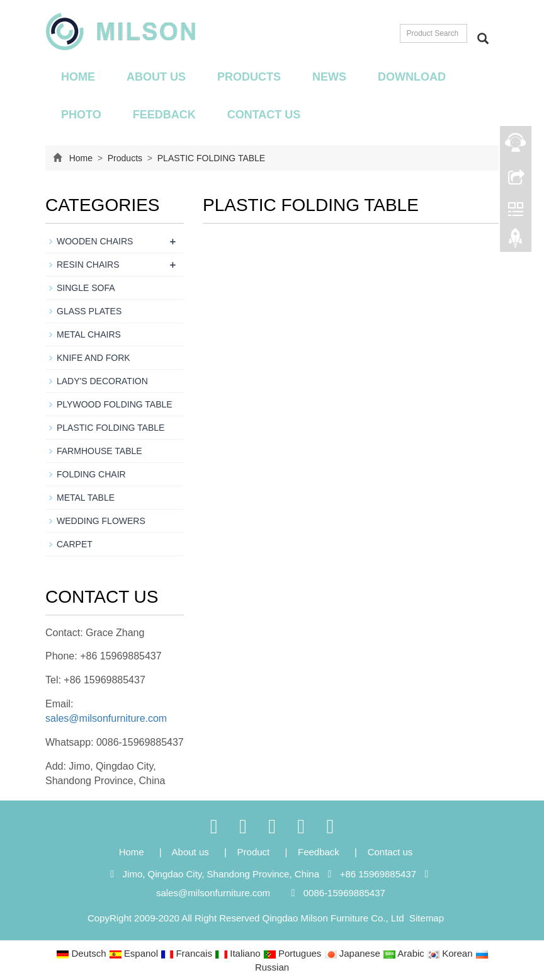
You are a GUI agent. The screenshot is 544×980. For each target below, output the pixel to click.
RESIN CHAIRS (88, 265)
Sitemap (427, 918)
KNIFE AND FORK (93, 358)
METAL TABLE (86, 498)
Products (249, 77)
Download (412, 77)
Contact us (264, 115)
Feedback (164, 115)
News (329, 77)
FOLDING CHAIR (91, 474)
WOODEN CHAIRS (95, 241)
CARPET (75, 544)
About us (156, 77)
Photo (81, 115)
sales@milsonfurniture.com (106, 718)
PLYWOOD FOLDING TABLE (115, 404)
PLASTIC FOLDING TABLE (210, 158)
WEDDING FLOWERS (101, 521)
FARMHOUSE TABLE (99, 451)
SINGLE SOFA (86, 288)
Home (78, 77)
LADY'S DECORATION (102, 381)
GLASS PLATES (89, 311)
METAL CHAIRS (89, 334)
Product (255, 852)
